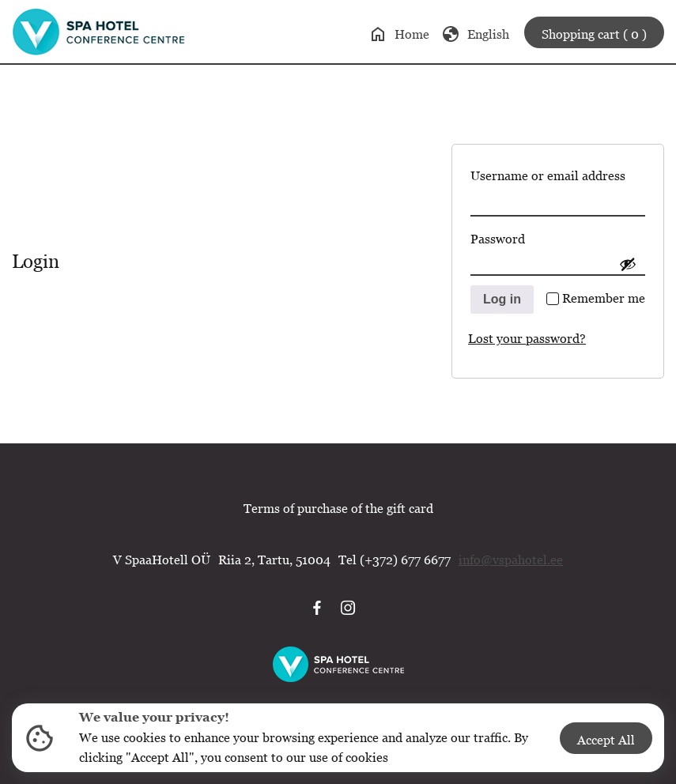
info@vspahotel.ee (511, 560)
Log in (502, 299)
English (475, 34)
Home (399, 34)
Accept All (606, 740)
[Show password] (628, 264)
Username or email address (558, 173)
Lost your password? (527, 338)
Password (528, 236)
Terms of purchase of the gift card (338, 508)
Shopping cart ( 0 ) (594, 34)
